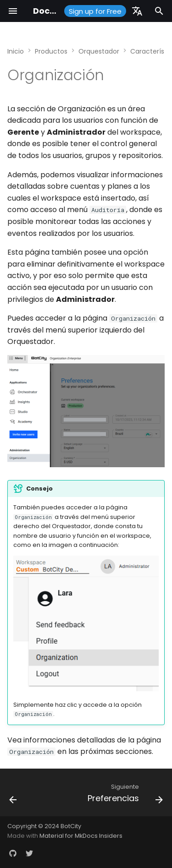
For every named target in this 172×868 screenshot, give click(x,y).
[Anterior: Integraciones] (13, 795)
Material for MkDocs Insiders (81, 836)
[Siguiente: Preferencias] (124, 795)
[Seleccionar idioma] (137, 11)
